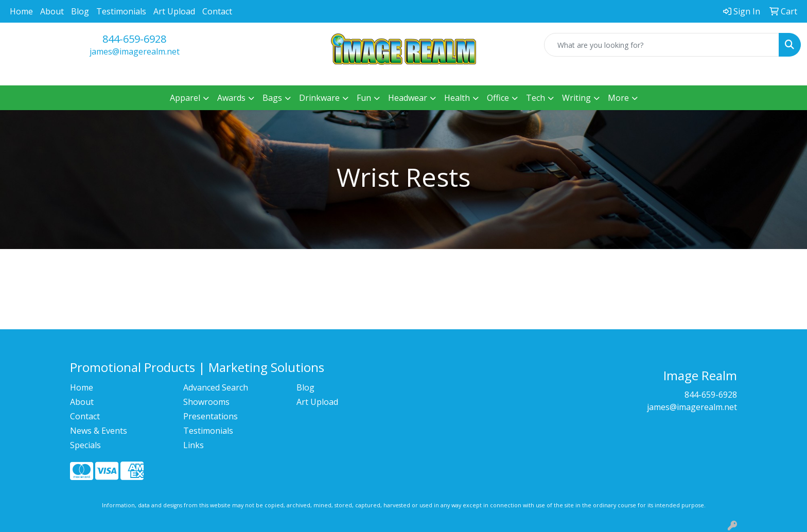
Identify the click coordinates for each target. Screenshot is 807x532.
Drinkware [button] (319, 98)
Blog (80, 11)
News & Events (99, 431)
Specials (85, 445)
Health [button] (457, 98)
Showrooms (206, 402)
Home (21, 11)
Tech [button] (536, 98)
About (52, 11)
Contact (217, 11)
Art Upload (174, 11)
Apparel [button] (185, 98)
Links (194, 445)
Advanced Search (216, 387)
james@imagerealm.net (135, 51)
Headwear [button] (408, 98)
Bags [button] (272, 98)
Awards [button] (231, 98)
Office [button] (498, 98)
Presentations (210, 416)
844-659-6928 (134, 39)
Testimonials (121, 11)
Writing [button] (576, 98)
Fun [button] (364, 98)
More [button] (618, 98)
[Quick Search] (662, 45)
